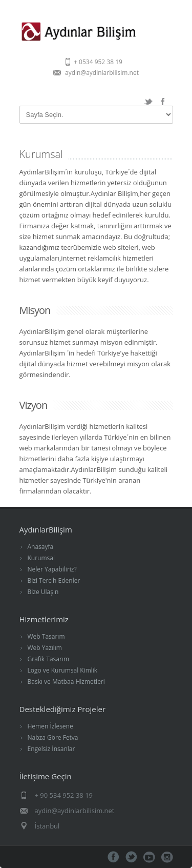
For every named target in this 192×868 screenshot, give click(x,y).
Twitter (148, 102)
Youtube (149, 857)
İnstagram (167, 857)
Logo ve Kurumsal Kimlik (63, 670)
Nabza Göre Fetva (53, 737)
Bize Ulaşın (43, 592)
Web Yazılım (45, 648)
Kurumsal (41, 558)
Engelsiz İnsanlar (51, 749)
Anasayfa (41, 547)
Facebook (163, 102)
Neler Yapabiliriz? (52, 569)
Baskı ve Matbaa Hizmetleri (66, 682)
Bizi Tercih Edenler (54, 580)
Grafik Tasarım (49, 659)
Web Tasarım (46, 636)
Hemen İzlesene (50, 726)
